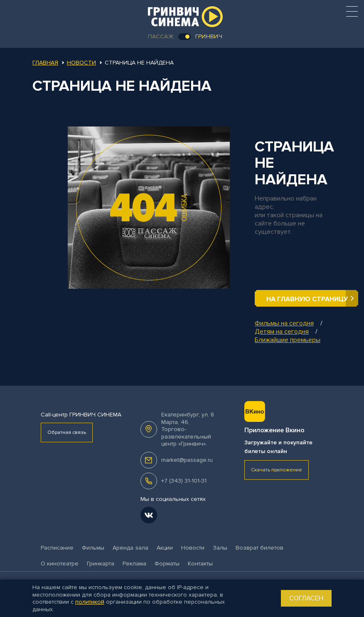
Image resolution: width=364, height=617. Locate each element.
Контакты (200, 564)
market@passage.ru (187, 460)
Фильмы (93, 548)
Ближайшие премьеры (288, 340)
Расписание (57, 548)
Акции (165, 548)
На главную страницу (307, 299)
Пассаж (161, 36)
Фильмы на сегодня (284, 323)
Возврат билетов (259, 548)
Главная (45, 63)
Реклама (134, 564)
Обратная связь (67, 432)
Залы (220, 548)
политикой (90, 602)
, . (188, 429)
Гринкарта (101, 564)
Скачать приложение (277, 470)
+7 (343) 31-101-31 (184, 481)
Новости (81, 63)
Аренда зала (130, 548)
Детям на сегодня (282, 332)
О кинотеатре (60, 564)
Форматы (167, 564)
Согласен (306, 598)
